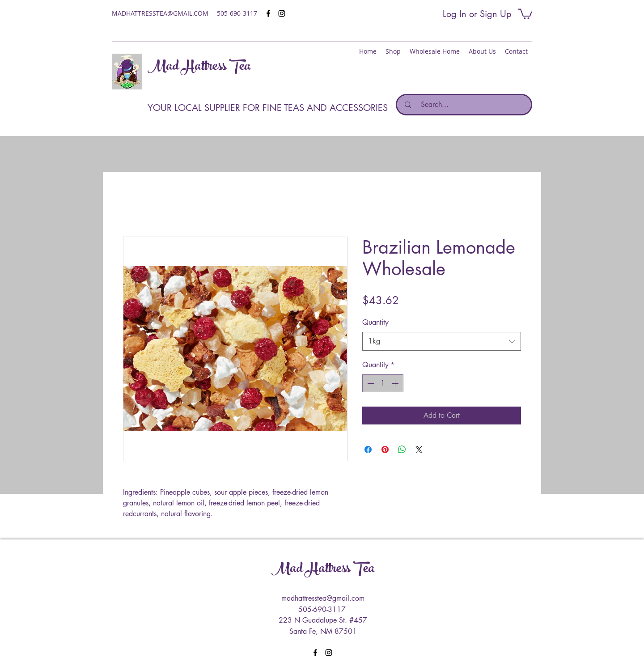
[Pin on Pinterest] (385, 450)
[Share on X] (419, 450)
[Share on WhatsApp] (402, 450)
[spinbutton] (383, 383)
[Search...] (466, 105)
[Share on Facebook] (368, 450)
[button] (525, 13)
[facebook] (268, 13)
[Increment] (396, 383)
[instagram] (282, 13)
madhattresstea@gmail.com (323, 598)
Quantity (375, 322)
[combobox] (442, 341)
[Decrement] (370, 383)
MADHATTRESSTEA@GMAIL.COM (160, 13)
